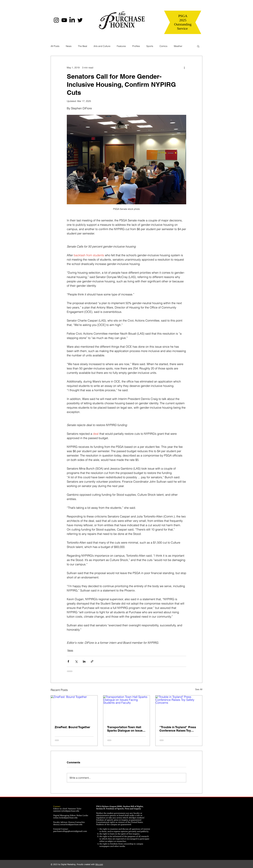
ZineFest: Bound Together (72, 727)
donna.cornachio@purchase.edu (68, 824)
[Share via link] (92, 661)
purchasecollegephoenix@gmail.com (70, 831)
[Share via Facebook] (68, 661)
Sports (150, 46)
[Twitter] (80, 20)
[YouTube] (64, 20)
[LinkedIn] (72, 20)
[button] (198, 46)
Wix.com (99, 865)
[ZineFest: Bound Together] (74, 709)
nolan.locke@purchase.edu (65, 818)
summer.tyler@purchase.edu (66, 811)
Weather (178, 46)
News (69, 46)
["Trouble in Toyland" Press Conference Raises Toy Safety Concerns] (179, 709)
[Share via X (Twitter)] (76, 661)
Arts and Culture (102, 46)
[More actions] (184, 68)
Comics (163, 46)
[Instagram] (56, 20)
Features (121, 46)
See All (199, 689)
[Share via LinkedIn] (84, 661)
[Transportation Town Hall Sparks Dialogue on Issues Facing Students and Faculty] (127, 709)
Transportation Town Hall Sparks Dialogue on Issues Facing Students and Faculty (126, 729)
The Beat (83, 46)
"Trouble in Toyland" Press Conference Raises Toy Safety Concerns (178, 729)
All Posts (55, 46)
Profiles (136, 46)
